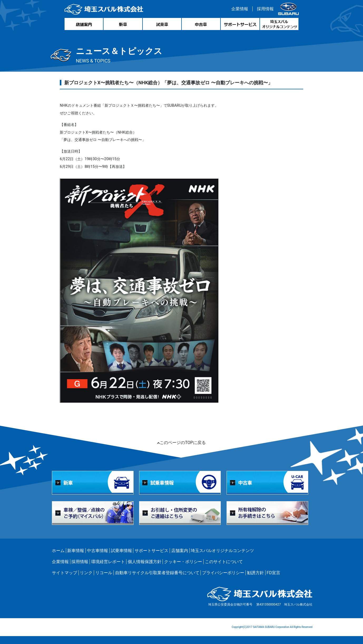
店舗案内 (180, 551)
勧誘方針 (256, 573)
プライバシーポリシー (223, 573)
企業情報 (240, 9)
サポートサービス (151, 551)
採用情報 (265, 9)
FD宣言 (273, 573)
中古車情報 (97, 551)
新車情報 (76, 551)
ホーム (58, 551)
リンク (86, 573)
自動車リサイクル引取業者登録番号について (157, 573)
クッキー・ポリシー (183, 562)
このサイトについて (224, 562)
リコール (104, 573)
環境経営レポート (108, 562)
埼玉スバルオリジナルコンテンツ (222, 551)
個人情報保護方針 (145, 562)
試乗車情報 (121, 551)
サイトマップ (65, 573)
